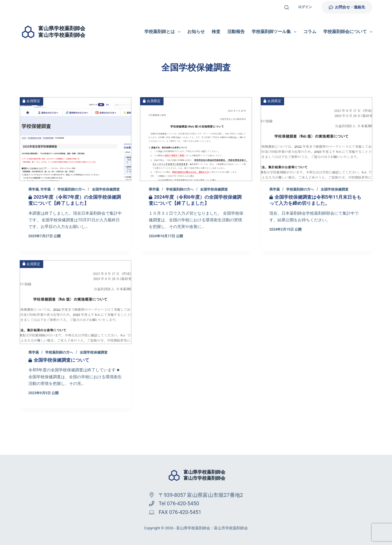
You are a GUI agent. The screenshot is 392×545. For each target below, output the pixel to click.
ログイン (305, 7)
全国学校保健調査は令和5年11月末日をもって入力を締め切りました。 (315, 200)
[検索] (287, 7)
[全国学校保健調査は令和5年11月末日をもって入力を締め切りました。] (317, 139)
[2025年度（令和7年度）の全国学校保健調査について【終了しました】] (76, 139)
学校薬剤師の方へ (71, 189)
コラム (310, 32)
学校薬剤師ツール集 (275, 32)
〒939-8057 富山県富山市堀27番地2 (201, 495)
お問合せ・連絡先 (347, 7)
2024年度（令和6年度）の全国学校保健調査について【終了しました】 (195, 200)
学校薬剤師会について (348, 32)
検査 (216, 32)
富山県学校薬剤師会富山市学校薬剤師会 (204, 475)
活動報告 (236, 32)
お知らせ (196, 32)
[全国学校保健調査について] (76, 302)
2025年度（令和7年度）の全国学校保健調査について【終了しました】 (75, 200)
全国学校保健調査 (106, 189)
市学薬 (46, 189)
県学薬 (34, 189)
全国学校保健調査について (61, 360)
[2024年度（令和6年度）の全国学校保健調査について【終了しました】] (196, 139)
